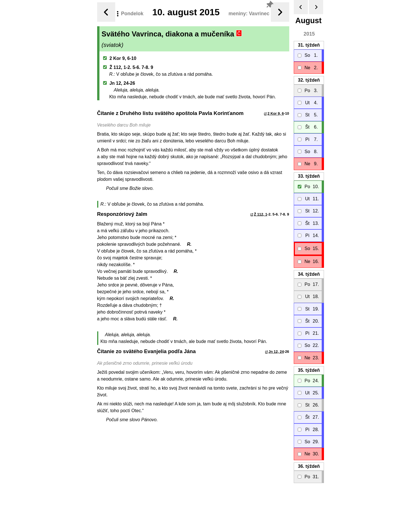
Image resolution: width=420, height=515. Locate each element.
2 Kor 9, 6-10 (120, 58)
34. (309, 274)
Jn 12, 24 (276, 352)
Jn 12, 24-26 (119, 83)
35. (309, 370)
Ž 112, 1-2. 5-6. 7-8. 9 (128, 67)
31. (309, 45)
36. (309, 466)
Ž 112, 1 (261, 214)
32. (309, 80)
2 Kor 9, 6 (276, 113)
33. (309, 176)
